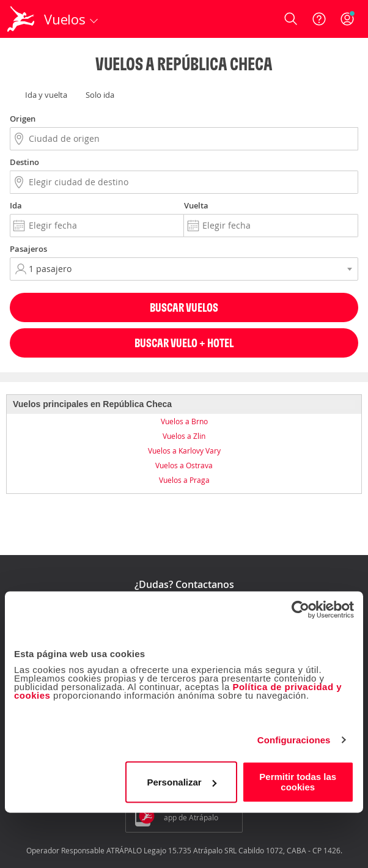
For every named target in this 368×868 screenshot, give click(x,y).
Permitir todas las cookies (298, 782)
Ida (16, 205)
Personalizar (181, 782)
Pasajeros (28, 249)
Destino (24, 162)
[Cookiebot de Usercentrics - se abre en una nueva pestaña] (300, 609)
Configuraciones (294, 740)
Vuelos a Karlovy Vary (184, 451)
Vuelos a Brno (184, 421)
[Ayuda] (319, 19)
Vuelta (196, 205)
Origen (23, 119)
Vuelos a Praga (184, 480)
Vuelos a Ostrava (184, 465)
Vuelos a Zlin (184, 436)
